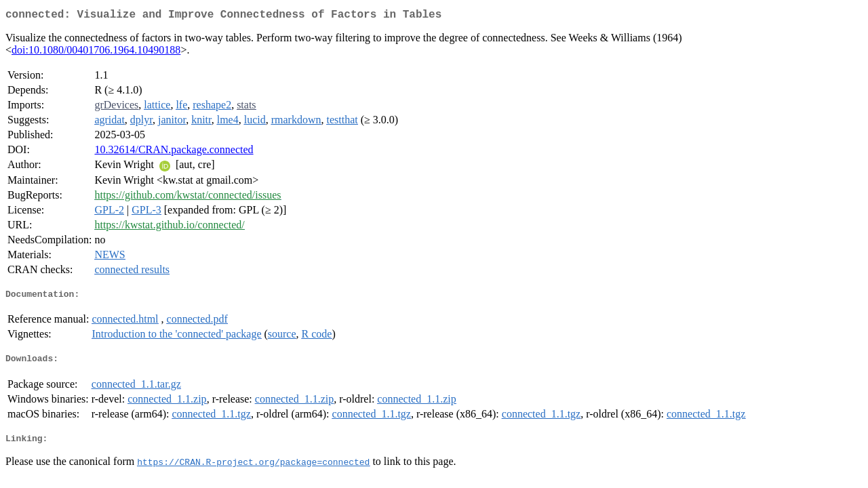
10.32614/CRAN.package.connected (174, 152)
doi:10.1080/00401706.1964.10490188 (96, 53)
